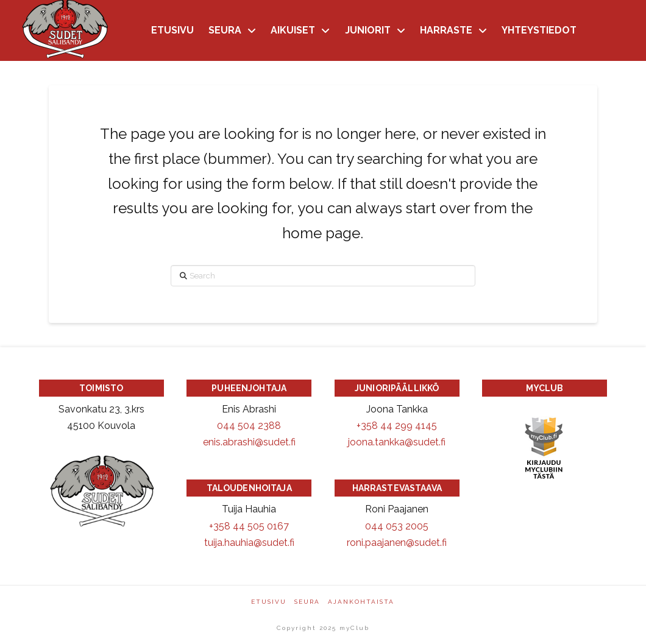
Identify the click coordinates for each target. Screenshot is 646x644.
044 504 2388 (249, 426)
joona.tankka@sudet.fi (397, 442)
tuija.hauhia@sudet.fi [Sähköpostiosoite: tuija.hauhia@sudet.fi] (249, 543)
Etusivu (269, 602)
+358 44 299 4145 (397, 426)
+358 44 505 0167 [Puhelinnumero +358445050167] (249, 526)
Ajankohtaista (361, 602)
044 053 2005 (397, 526)
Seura (307, 602)
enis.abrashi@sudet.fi (249, 442)
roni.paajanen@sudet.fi (397, 543)
